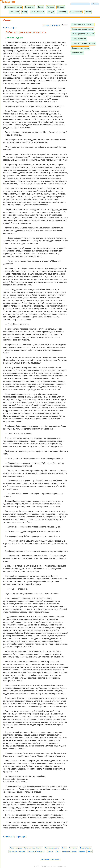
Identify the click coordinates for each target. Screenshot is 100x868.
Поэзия (40, 7)
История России (85, 848)
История (61, 7)
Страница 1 (9, 837)
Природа (50, 7)
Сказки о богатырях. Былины (83, 43)
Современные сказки (80, 48)
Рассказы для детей (13, 7)
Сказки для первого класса (83, 24)
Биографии (14, 12)
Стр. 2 (14, 28)
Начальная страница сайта (51, 859)
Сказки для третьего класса (83, 34)
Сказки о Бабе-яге (79, 39)
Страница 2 (21, 837)
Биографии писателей (17, 851)
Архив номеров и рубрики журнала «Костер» (26, 848)
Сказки (88, 12)
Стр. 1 (6, 28)
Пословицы (62, 12)
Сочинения (30, 7)
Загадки (51, 12)
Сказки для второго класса (82, 29)
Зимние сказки (78, 53)
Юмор (25, 12)
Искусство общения (69, 851)
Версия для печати (55, 25)
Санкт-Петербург (38, 12)
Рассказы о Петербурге (36, 851)
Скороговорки (76, 12)
